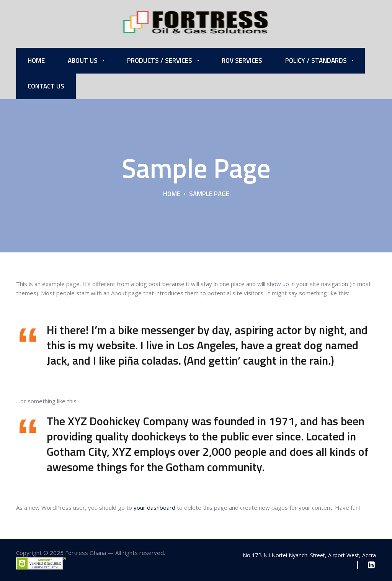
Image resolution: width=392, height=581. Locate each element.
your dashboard (154, 507)
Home (36, 61)
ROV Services (242, 61)
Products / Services (160, 61)
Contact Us (46, 86)
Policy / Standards (316, 61)
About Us (83, 61)
